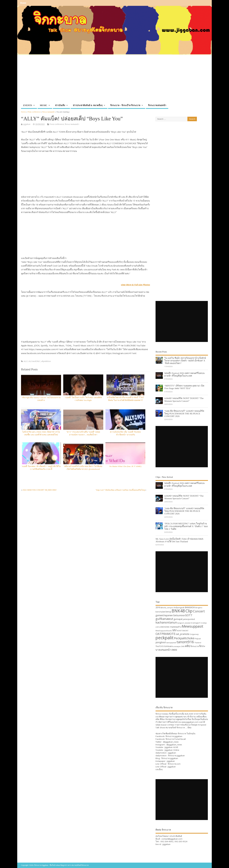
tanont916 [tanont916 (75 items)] (185, 642)
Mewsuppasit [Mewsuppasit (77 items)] (193, 626)
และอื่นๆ (159, 769)
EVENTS (28, 105)
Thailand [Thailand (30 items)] (198, 643)
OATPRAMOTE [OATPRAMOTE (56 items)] (165, 634)
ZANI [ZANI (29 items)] (183, 646)
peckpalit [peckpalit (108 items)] (165, 638)
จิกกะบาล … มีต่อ (184, 728)
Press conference (57, 124)
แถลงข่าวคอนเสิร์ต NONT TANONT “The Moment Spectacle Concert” (184, 399)
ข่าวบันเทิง (60, 105)
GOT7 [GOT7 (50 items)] (188, 615)
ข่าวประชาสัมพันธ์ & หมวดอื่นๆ (88, 105)
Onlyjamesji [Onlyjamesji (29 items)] (194, 634)
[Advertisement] (114, 81)
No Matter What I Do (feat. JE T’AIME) (125, 466)
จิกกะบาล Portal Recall (176, 739)
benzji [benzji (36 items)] (168, 612)
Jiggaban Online (172, 750)
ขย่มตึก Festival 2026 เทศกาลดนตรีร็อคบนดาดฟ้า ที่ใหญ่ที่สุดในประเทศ (184, 374)
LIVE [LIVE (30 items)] (157, 627)
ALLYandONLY (34, 361)
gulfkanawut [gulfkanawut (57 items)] (164, 619)
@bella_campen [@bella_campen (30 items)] (167, 608)
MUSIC (44, 105)
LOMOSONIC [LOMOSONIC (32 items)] (164, 627)
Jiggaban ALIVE (171, 747)
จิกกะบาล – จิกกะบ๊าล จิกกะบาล (125, 105)
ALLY (26, 361)
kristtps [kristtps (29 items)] (204, 623)
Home (23, 3)
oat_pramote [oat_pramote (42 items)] (182, 634)
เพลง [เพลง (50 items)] (174, 650)
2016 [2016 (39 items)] (158, 607)
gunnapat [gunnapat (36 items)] (178, 619)
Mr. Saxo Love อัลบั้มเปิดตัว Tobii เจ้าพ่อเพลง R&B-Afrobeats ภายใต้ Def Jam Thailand (180, 540)
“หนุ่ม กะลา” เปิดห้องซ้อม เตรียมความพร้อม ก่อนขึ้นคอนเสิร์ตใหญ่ (120, 490)
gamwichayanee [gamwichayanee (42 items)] (164, 615)
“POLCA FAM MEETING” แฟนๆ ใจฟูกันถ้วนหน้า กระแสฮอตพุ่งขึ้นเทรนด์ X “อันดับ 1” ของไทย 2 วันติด (186, 526)
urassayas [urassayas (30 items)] (177, 646)
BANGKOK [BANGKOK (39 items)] (190, 607)
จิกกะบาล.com (174, 764)
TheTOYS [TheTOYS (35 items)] (160, 646)
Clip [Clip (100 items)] (189, 611)
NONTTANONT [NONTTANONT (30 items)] (183, 631)
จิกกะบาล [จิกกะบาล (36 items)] (195, 646)
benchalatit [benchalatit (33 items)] (160, 612)
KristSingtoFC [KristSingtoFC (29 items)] (196, 623)
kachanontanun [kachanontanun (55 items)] (166, 622)
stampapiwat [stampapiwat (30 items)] (171, 643)
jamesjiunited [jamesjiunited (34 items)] (189, 619)
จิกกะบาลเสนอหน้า (157, 105)
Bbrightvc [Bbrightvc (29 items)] (199, 608)
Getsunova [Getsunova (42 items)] (179, 615)
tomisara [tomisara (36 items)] (168, 646)
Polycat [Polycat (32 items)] (198, 639)
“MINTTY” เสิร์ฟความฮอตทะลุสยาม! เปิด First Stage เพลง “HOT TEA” (184, 387)
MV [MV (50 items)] (175, 630)
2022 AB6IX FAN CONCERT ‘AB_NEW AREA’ (40, 490)
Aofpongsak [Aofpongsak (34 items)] (179, 607)
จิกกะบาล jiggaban (174, 736)
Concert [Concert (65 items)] (199, 611)
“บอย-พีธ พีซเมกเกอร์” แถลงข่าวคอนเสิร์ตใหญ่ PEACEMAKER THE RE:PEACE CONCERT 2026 (184, 414)
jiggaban (27, 124)
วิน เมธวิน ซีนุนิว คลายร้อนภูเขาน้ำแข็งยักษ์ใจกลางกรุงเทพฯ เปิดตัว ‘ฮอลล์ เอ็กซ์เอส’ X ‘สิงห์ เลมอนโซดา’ (185, 361)
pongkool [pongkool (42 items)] (161, 642)
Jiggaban (172, 767)
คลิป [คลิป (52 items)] (188, 646)
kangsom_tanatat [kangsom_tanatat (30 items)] (184, 623)
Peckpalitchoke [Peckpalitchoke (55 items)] (184, 638)
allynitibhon (46, 361)
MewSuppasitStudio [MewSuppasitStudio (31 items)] (164, 631)
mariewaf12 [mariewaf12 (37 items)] (176, 627)
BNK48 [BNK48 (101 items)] (178, 611)
